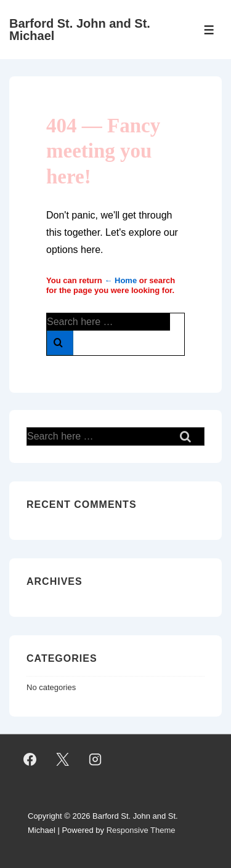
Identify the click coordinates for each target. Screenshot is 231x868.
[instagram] (95, 760)
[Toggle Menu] (209, 30)
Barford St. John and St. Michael (80, 30)
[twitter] (63, 760)
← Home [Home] (120, 280)
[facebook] (30, 760)
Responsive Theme (141, 830)
